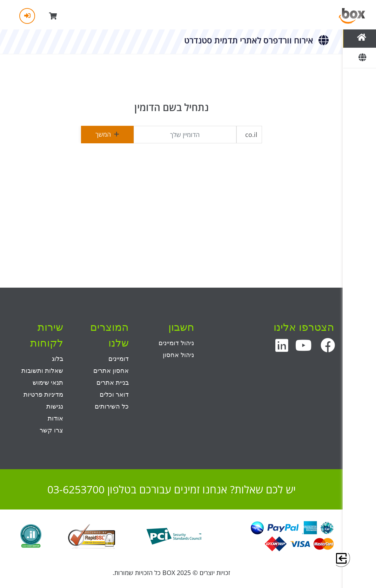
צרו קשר (51, 430)
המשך (107, 134)
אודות (55, 418)
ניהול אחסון (178, 355)
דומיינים (119, 359)
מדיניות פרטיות (43, 395)
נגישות (55, 406)
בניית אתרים (113, 383)
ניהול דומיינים (176, 343)
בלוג (58, 359)
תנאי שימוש (48, 383)
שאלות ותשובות (42, 371)
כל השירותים (112, 406)
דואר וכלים (114, 395)
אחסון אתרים (111, 371)
